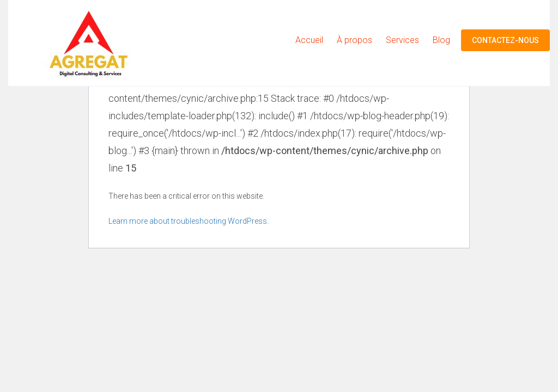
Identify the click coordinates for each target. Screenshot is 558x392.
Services (402, 40)
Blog (441, 40)
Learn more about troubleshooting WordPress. (189, 221)
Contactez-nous (505, 40)
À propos (354, 40)
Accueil (309, 40)
